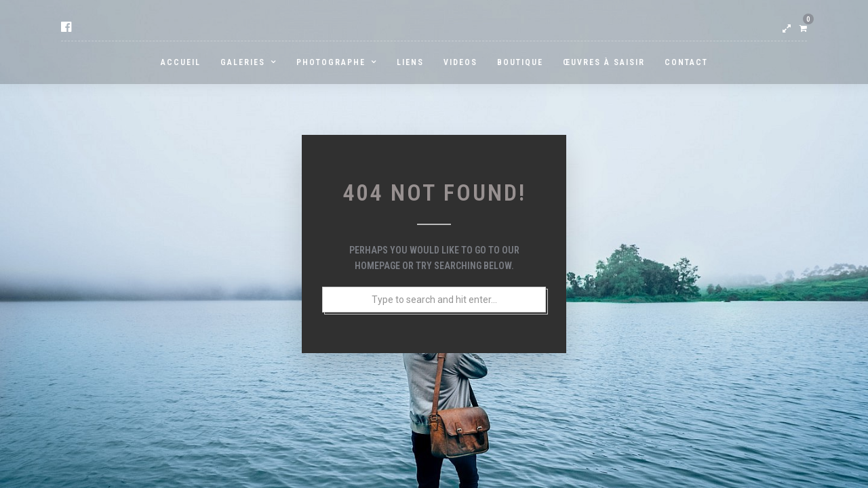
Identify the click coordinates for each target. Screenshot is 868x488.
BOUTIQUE (520, 62)
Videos (460, 62)
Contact (686, 62)
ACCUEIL (181, 62)
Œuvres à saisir (604, 62)
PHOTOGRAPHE (331, 62)
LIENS (410, 62)
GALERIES (243, 62)
